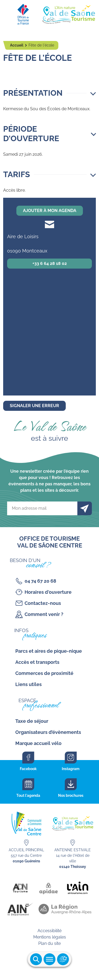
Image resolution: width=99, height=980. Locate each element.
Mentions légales (50, 937)
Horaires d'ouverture (48, 592)
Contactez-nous (43, 603)
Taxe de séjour (32, 721)
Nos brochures (71, 795)
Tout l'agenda (28, 795)
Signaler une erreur (34, 406)
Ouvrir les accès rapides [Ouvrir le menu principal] (63, 959)
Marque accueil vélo (38, 743)
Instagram (71, 769)
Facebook (28, 769)
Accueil (17, 45)
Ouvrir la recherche (36, 959)
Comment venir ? (44, 614)
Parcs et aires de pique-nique (49, 651)
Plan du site (49, 943)
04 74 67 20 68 (40, 581)
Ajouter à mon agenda (50, 211)
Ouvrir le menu (49, 959)
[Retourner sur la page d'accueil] (49, 13)
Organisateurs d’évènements (48, 732)
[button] (49, 93)
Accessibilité (49, 931)
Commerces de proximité (44, 673)
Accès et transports (37, 662)
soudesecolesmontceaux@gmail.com (49, 224)
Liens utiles (29, 684)
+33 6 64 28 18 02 (50, 263)
